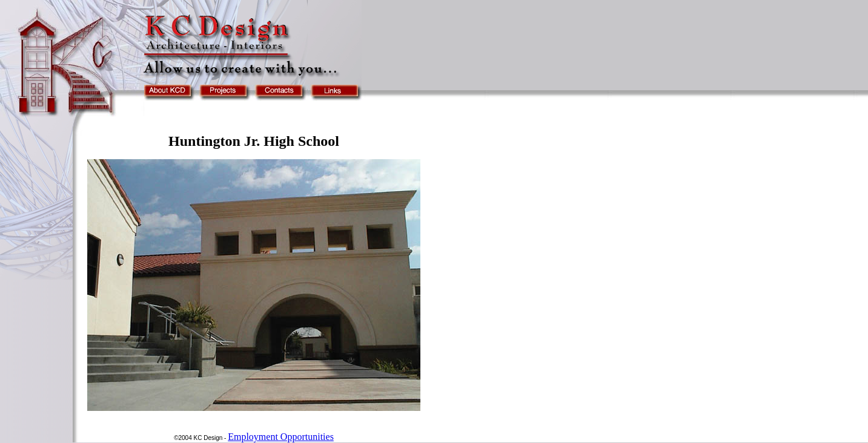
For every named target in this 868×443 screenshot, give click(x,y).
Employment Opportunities (281, 437)
